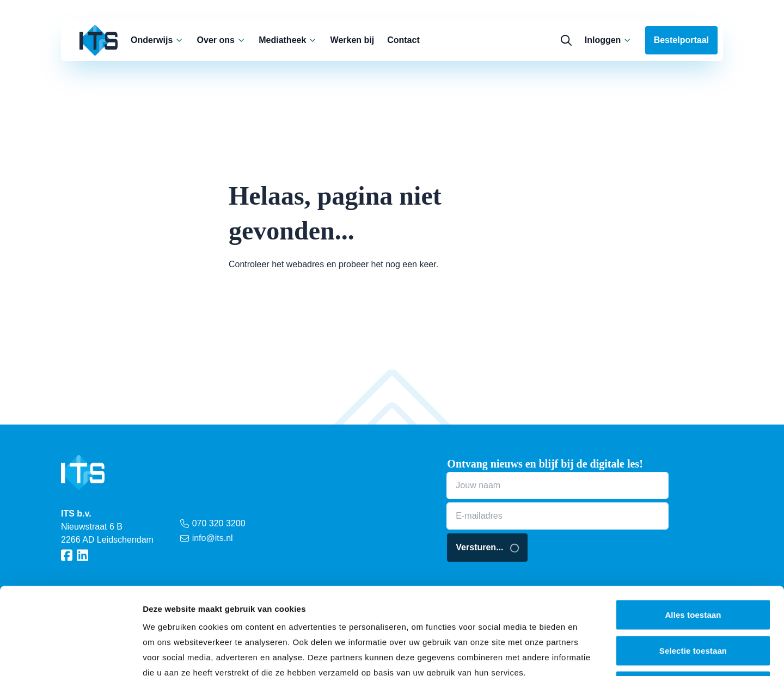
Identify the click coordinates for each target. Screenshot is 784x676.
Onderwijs (157, 40)
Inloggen (608, 40)
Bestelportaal (681, 40)
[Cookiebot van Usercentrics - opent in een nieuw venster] (71, 655)
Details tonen (588, 655)
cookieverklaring (323, 606)
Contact (403, 40)
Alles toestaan (693, 533)
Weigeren (693, 604)
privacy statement (218, 606)
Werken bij (353, 40)
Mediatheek (288, 40)
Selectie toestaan (693, 569)
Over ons (222, 40)
